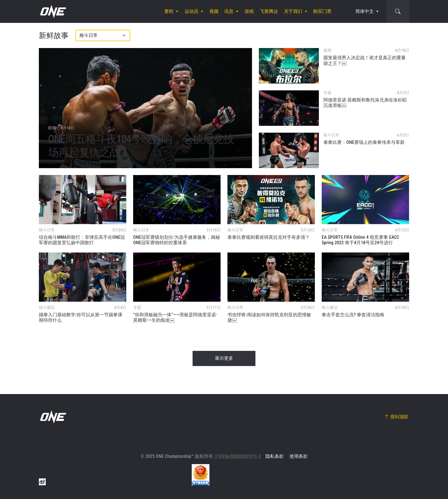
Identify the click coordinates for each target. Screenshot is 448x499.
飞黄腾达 (269, 11)
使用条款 (299, 456)
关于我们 (293, 11)
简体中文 (365, 11)
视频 (214, 11)
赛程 (169, 11)
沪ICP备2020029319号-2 (238, 456)
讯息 (229, 11)
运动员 (191, 11)
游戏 (249, 11)
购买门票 (322, 11)
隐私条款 (275, 456)
